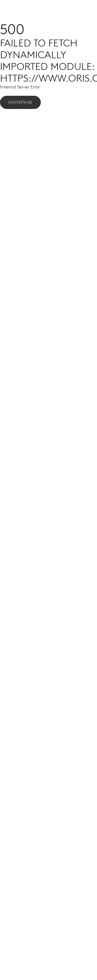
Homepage (20, 102)
